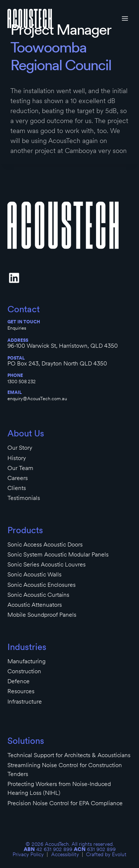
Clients (17, 488)
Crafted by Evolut (106, 854)
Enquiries (17, 328)
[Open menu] (125, 18)
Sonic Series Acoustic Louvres (47, 564)
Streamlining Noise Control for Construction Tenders (65, 770)
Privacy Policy (28, 854)
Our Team (20, 468)
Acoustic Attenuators (35, 605)
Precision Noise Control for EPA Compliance (65, 803)
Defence (19, 681)
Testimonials (24, 498)
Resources (21, 691)
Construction (24, 671)
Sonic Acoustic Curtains (38, 595)
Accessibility (65, 854)
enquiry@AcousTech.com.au (37, 399)
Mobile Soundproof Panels (42, 615)
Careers (18, 478)
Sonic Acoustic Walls (34, 574)
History (17, 458)
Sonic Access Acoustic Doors (45, 544)
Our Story (20, 448)
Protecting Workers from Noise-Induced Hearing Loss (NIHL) (59, 788)
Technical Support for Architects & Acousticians (69, 755)
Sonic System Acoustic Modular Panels (58, 554)
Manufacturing (27, 661)
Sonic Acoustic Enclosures (42, 585)
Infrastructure (25, 702)
